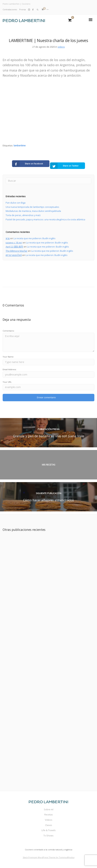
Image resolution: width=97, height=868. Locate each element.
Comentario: (9, 331)
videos (61, 47)
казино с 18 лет (14, 243)
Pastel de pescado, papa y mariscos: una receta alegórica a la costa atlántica (45, 219)
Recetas (49, 815)
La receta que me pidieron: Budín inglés (35, 238)
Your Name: (8, 357)
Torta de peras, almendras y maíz (23, 215)
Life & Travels (49, 830)
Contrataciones (10, 9)
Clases (49, 825)
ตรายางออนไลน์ (14, 255)
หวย (8, 238)
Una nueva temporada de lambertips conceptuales (32, 207)
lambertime (20, 145)
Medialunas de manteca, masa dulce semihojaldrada (33, 211)
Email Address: (10, 369)
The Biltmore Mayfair (17, 251)
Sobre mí (49, 809)
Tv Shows (48, 836)
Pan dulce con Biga (16, 203)
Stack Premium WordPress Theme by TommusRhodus (49, 857)
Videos (49, 820)
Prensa (23, 9)
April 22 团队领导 (14, 247)
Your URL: (7, 382)
